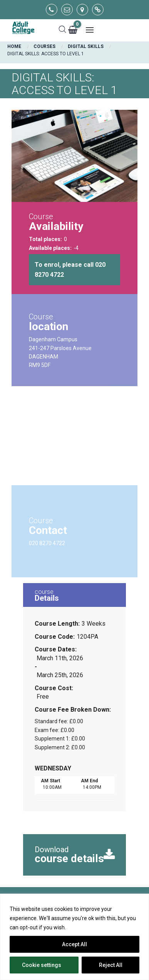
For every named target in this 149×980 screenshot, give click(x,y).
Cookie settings (42, 965)
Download (72, 855)
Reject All (111, 965)
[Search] (62, 30)
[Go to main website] (98, 10)
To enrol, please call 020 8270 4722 (70, 270)
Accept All (74, 944)
